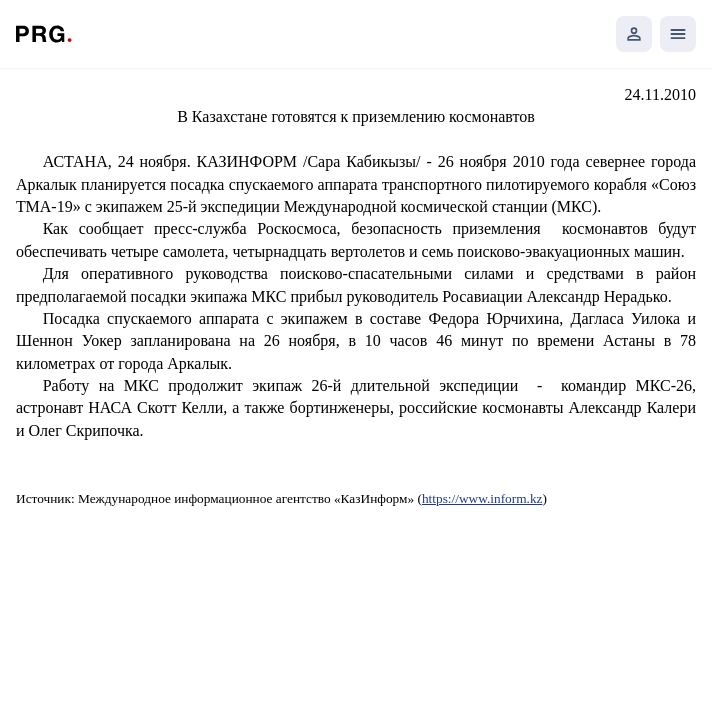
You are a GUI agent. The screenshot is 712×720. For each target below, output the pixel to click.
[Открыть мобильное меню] (678, 34)
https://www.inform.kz (482, 498)
